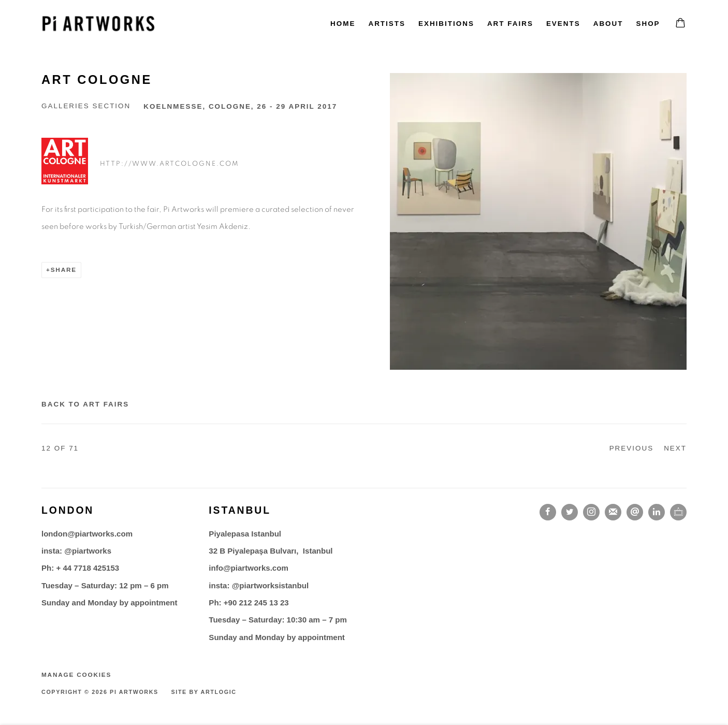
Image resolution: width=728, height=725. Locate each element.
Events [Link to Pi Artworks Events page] (563, 24)
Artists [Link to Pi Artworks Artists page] (387, 24)
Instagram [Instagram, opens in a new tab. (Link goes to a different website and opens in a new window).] (591, 512)
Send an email (635, 512)
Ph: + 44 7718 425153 (80, 568)
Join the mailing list (613, 512)
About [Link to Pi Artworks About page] (608, 24)
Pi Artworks (98, 24)
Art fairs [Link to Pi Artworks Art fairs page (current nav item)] (510, 24)
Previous (632, 448)
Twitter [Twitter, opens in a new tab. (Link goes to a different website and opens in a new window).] (570, 512)
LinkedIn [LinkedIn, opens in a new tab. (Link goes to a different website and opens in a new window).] (657, 512)
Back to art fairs (85, 404)
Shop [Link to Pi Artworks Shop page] (648, 24)
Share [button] (64, 270)
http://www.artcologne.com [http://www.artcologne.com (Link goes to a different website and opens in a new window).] (170, 164)
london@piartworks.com (87, 534)
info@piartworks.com (248, 568)
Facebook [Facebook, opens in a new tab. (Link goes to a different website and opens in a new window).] (548, 512)
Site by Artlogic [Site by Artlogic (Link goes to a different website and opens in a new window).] (204, 692)
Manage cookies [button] (76, 675)
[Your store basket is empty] (680, 24)
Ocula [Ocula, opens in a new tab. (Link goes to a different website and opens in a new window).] (678, 512)
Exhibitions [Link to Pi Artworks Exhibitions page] (446, 24)
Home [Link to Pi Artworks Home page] (343, 24)
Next (675, 448)
